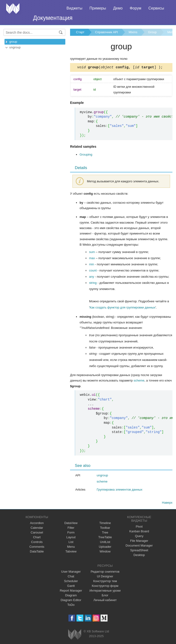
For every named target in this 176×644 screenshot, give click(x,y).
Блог (105, 596)
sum (92, 253)
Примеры (98, 8)
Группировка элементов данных (120, 490)
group (13, 42)
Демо (118, 8)
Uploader (105, 547)
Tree (105, 533)
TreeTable (105, 538)
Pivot (139, 527)
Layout (71, 538)
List (71, 543)
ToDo (71, 605)
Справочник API (106, 32)
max (92, 259)
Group (152, 32)
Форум (136, 8)
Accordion (37, 524)
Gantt (71, 586)
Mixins (133, 32)
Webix (75, 635)
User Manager (71, 572)
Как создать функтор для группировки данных (122, 308)
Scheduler (71, 582)
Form (71, 533)
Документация (53, 18)
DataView (71, 524)
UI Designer (105, 577)
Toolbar (105, 528)
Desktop (139, 556)
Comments (37, 547)
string (93, 283)
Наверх (167, 503)
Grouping (86, 155)
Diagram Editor (71, 601)
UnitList (105, 543)
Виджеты (74, 8)
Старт (80, 32)
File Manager (139, 541)
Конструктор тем (105, 582)
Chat (71, 577)
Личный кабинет (105, 601)
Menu (71, 547)
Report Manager (71, 591)
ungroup (15, 47)
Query (139, 537)
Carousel (37, 533)
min (92, 265)
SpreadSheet (139, 551)
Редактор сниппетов (105, 572)
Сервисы (156, 8)
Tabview (71, 552)
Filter (71, 528)
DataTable (37, 552)
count (93, 271)
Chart (37, 538)
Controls (37, 543)
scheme (139, 381)
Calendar (37, 528)
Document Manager (139, 546)
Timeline (105, 524)
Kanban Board (139, 532)
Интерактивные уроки (105, 591)
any (92, 277)
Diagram (71, 596)
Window (105, 552)
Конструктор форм (105, 586)
